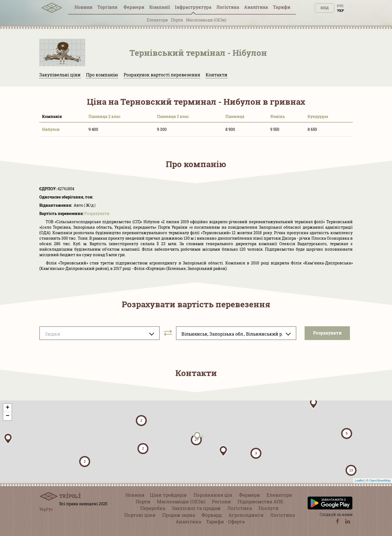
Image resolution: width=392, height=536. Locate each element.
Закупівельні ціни (60, 75)
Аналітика (256, 7)
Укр (340, 10)
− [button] (8, 416)
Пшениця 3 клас (173, 116)
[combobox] (100, 333)
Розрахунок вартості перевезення (162, 75)
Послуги (269, 508)
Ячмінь (278, 116)
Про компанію (102, 75)
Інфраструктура (193, 7)
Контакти (216, 75)
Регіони (221, 502)
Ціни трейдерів (168, 495)
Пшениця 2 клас (104, 116)
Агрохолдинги (246, 515)
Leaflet (359, 480)
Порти (177, 20)
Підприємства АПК (260, 502)
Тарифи (282, 7)
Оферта (236, 522)
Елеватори (157, 20)
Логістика (228, 7)
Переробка (153, 508)
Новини (83, 7)
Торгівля (108, 7)
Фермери (134, 7)
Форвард (212, 515)
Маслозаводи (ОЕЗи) (206, 20)
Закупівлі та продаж (196, 508)
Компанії (160, 7)
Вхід (325, 8)
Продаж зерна (179, 515)
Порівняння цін (213, 495)
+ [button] (8, 408)
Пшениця (235, 116)
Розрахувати (97, 213)
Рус (340, 6)
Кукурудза (318, 116)
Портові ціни (140, 515)
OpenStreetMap (380, 480)
